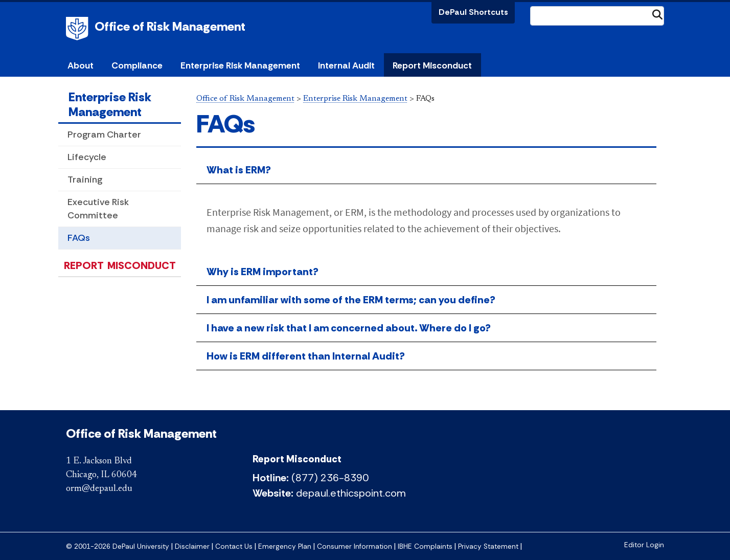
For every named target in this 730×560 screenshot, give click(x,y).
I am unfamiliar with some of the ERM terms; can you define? (351, 300)
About (81, 65)
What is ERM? (239, 170)
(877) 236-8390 (330, 478)
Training (85, 180)
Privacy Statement (488, 546)
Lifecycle (87, 157)
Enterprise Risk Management (110, 104)
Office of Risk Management (170, 26)
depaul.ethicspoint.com (351, 493)
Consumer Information (355, 546)
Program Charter (104, 135)
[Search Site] (597, 16)
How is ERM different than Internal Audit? (306, 356)
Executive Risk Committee (98, 208)
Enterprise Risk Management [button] (240, 65)
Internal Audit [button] (346, 65)
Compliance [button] (137, 65)
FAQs (79, 238)
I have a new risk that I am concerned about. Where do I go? (349, 328)
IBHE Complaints (425, 546)
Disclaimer (192, 546)
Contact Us (234, 546)
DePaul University (79, 29)
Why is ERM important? (263, 272)
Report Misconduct (432, 65)
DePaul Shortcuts (473, 12)
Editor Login (644, 545)
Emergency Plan (285, 546)
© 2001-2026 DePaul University (118, 546)
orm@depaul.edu (99, 489)
